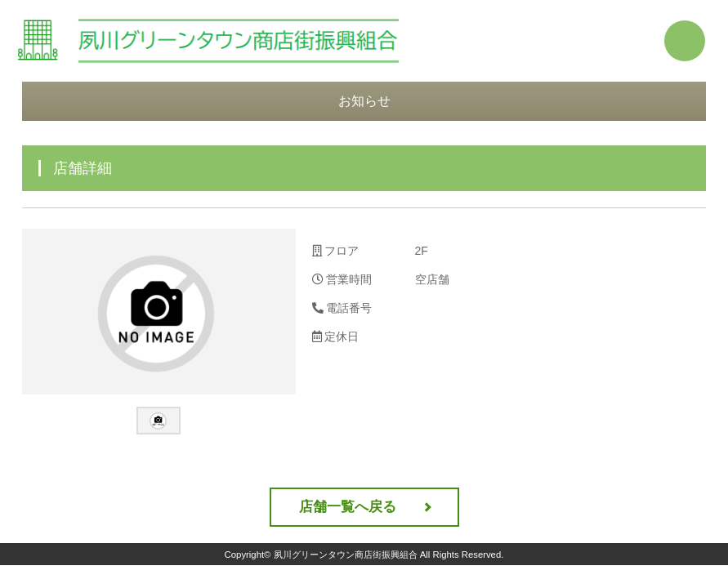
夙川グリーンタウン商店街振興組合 (346, 555)
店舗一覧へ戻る (348, 507)
